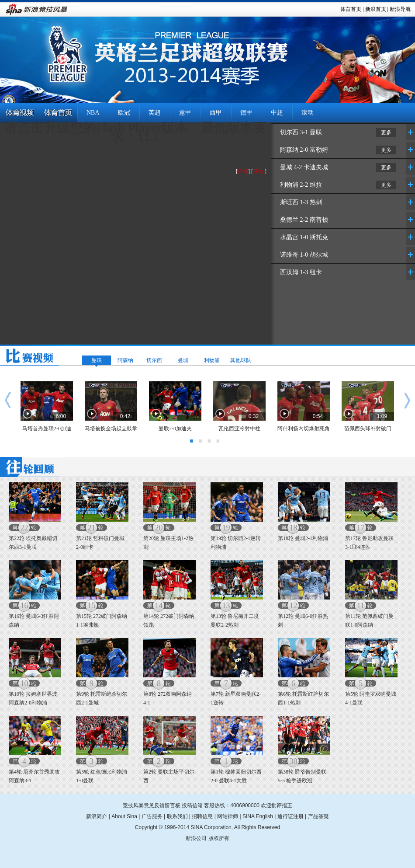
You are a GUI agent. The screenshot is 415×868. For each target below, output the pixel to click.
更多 (386, 132)
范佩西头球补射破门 (368, 429)
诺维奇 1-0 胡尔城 (304, 255)
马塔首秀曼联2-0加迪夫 (47, 431)
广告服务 (152, 816)
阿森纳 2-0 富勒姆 (304, 150)
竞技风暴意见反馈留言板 (152, 805)
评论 (258, 171)
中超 (277, 113)
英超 (155, 113)
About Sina (124, 816)
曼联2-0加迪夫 (175, 429)
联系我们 (177, 816)
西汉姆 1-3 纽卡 (301, 272)
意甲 (185, 113)
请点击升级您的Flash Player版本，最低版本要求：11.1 (135, 132)
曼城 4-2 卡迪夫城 (304, 167)
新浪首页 (376, 9)
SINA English (258, 816)
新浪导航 (400, 9)
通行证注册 (290, 816)
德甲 (246, 113)
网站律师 (228, 816)
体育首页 (351, 9)
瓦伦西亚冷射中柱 (239, 429)
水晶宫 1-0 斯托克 (304, 237)
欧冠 (124, 113)
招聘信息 (202, 816)
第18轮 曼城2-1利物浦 (303, 538)
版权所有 (219, 838)
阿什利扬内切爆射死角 (304, 429)
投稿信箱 (192, 805)
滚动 (308, 113)
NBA (93, 113)
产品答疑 (318, 816)
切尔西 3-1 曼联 (301, 132)
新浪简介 (97, 816)
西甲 (216, 113)
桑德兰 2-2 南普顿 (304, 220)
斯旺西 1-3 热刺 (301, 202)
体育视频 (19, 113)
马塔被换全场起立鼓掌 (111, 429)
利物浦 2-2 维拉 (301, 185)
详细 (243, 171)
